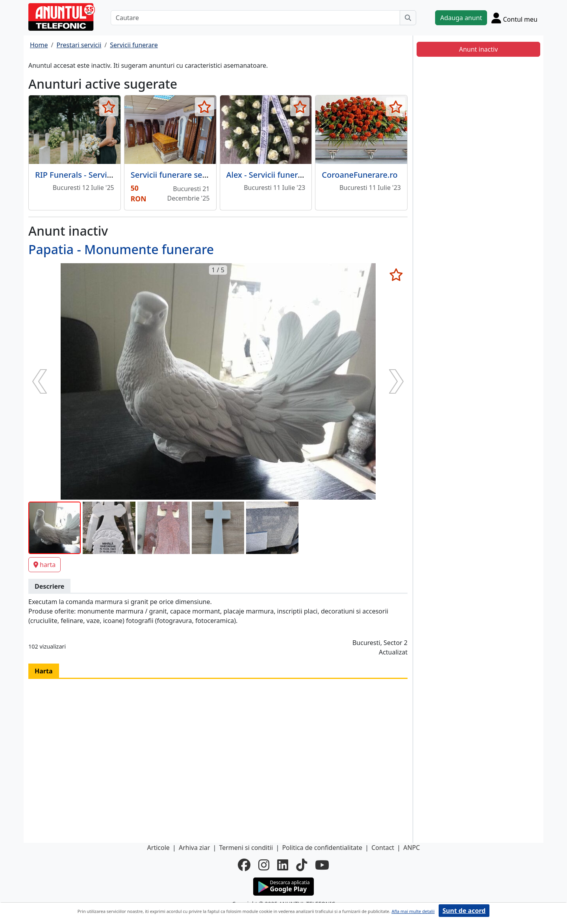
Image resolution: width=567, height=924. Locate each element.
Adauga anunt (461, 18)
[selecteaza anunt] (109, 107)
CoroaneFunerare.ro (360, 175)
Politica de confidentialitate (322, 848)
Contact (383, 848)
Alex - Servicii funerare (268, 175)
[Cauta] (408, 18)
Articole (158, 848)
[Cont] (514, 18)
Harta (44, 671)
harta (44, 565)
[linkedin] (283, 865)
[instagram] (264, 865)
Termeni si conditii (246, 848)
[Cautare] (255, 18)
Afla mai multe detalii (413, 911)
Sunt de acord (464, 911)
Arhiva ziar (194, 848)
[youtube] (322, 865)
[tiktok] (302, 865)
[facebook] (244, 865)
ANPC (411, 848)
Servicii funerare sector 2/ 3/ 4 (187, 175)
